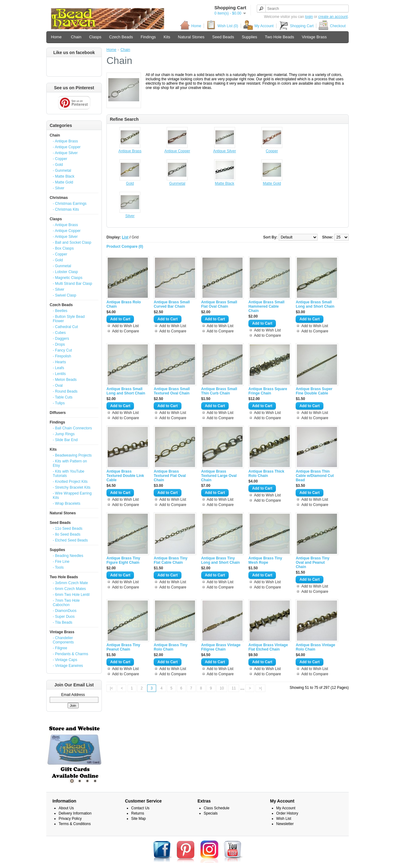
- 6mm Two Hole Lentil (71, 595)
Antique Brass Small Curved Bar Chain (172, 304)
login (309, 17)
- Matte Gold (63, 182)
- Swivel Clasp (64, 295)
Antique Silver (225, 151)
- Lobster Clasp (65, 272)
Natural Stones (191, 37)
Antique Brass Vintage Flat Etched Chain (268, 647)
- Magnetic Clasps (68, 278)
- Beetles (60, 311)
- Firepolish (62, 356)
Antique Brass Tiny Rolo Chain (170, 647)
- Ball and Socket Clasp (72, 242)
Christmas (59, 198)
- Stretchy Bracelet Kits (72, 487)
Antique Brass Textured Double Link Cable (125, 476)
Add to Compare (125, 331)
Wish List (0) (222, 26)
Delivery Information (75, 813)
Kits (167, 37)
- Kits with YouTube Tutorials (69, 474)
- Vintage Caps (65, 660)
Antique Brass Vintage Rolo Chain (315, 647)
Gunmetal (177, 183)
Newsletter (285, 824)
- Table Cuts (63, 397)
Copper (272, 151)
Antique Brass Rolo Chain (124, 304)
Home (191, 26)
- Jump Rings (64, 434)
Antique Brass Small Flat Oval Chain (219, 304)
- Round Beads (65, 391)
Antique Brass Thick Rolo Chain (266, 474)
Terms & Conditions (75, 824)
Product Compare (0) (125, 246)
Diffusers (58, 413)
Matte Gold (272, 183)
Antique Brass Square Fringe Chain (268, 391)
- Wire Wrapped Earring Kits (72, 495)
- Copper (60, 159)
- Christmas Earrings (70, 204)
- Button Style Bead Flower (69, 319)
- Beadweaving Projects (72, 455)
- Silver (58, 188)
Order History (287, 813)
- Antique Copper (67, 147)
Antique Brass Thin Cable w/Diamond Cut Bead (315, 476)
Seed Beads (223, 37)
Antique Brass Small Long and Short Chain (315, 304)
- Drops (59, 344)
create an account (333, 17)
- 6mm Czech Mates (69, 589)
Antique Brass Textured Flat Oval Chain (170, 476)
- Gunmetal (62, 171)
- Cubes (59, 333)
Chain (76, 37)
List (125, 237)
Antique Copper (177, 151)
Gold (130, 183)
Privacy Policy (70, 819)
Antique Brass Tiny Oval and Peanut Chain (312, 563)
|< (111, 688)
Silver (130, 216)
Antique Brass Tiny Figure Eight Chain (123, 560)
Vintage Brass (314, 37)
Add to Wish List (125, 326)
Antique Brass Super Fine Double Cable (314, 391)
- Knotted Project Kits (70, 482)
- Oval (58, 386)
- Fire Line (61, 562)
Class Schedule (216, 808)
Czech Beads (121, 37)
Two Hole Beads (279, 37)
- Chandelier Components (63, 640)
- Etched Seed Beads (70, 540)
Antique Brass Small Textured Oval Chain (172, 391)
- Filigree (60, 648)
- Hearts (59, 362)
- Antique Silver (65, 153)
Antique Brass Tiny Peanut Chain (123, 647)
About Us (66, 808)
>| (260, 688)
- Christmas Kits (66, 209)
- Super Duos (64, 617)
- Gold (58, 165)
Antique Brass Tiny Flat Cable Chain (170, 560)
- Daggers (61, 339)
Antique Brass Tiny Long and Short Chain (220, 560)
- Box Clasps (63, 248)
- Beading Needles (68, 556)
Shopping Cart (296, 26)
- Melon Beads (65, 380)
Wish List (284, 819)
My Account (258, 26)
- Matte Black (64, 176)
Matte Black (225, 183)
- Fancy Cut (62, 350)
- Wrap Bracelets (67, 504)
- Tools (58, 567)
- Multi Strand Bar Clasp (72, 284)
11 (234, 688)
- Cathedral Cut (65, 327)
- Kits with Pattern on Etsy (70, 463)
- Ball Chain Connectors (72, 428)
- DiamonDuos (65, 611)
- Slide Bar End (65, 440)
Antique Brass (130, 151)
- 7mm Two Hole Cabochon (66, 603)
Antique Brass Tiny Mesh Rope (265, 560)
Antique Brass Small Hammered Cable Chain (266, 306)
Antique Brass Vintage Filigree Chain (221, 647)
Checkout (332, 26)
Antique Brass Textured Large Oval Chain (219, 476)
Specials (211, 813)
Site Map (138, 819)
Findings (148, 37)
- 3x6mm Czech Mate (70, 583)
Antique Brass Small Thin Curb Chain (219, 391)
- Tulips (59, 403)
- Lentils (59, 374)
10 (222, 688)
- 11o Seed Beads (68, 529)
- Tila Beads (62, 622)
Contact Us (140, 808)
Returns (138, 813)
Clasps (95, 37)
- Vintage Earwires (68, 666)
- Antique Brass (65, 141)
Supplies (249, 37)
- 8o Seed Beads (67, 534)
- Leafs (58, 368)
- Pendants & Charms (71, 654)
